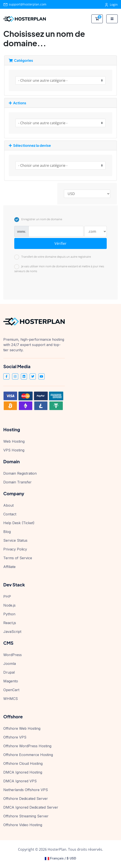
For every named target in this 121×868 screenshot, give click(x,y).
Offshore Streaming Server (26, 816)
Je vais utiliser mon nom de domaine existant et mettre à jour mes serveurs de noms (59, 269)
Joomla (10, 664)
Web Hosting (14, 441)
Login (111, 4)
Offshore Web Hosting (22, 728)
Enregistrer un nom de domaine (38, 220)
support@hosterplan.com (25, 4)
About (8, 505)
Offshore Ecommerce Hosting (28, 755)
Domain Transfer (17, 482)
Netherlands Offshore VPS (26, 790)
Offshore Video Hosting (23, 825)
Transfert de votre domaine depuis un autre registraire (53, 257)
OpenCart (11, 690)
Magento (11, 681)
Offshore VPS (15, 737)
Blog (7, 532)
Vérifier (60, 243)
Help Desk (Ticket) (19, 523)
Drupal (9, 672)
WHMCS (11, 699)
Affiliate (9, 567)
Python (9, 614)
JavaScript (12, 632)
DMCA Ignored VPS (20, 781)
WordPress (13, 655)
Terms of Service (18, 558)
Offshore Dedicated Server (26, 799)
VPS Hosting (14, 450)
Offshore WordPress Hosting (27, 746)
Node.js (9, 605)
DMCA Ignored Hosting (23, 772)
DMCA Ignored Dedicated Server (31, 807)
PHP (7, 596)
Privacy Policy (15, 549)
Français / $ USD (60, 858)
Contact (10, 514)
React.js (10, 623)
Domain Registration (20, 473)
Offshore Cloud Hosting (23, 763)
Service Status (15, 540)
